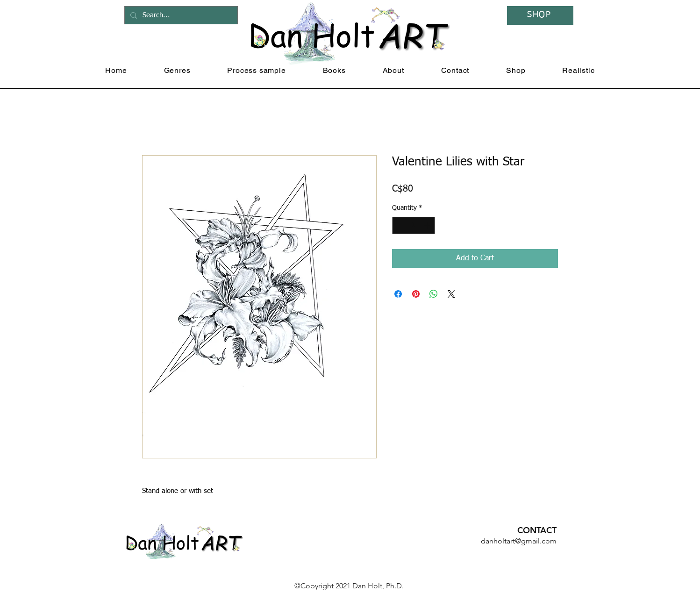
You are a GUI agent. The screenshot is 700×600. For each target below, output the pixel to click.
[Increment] (428, 225)
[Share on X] (451, 294)
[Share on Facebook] (398, 294)
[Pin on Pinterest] (416, 294)
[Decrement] (399, 225)
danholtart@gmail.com (519, 541)
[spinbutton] (414, 225)
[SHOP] (540, 15)
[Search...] (180, 15)
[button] (177, 70)
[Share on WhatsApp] (434, 294)
